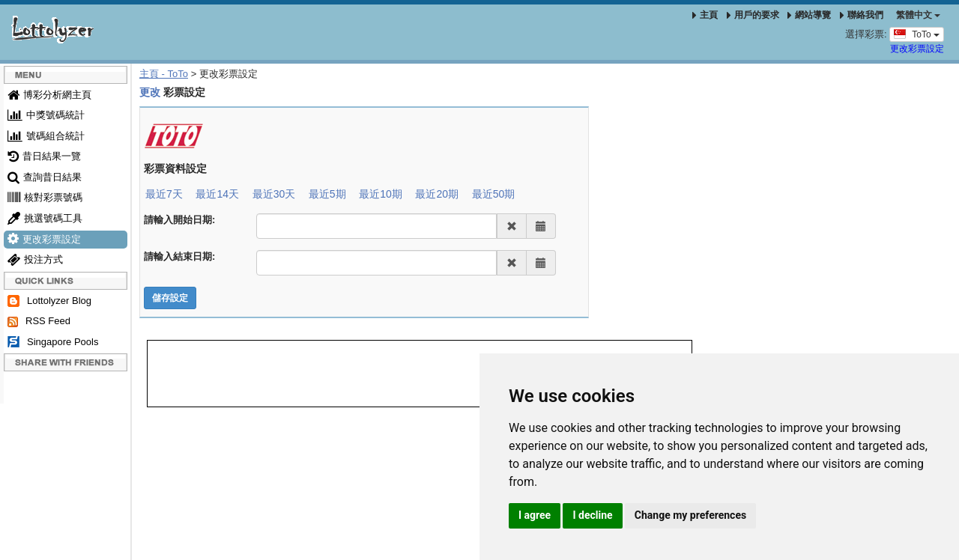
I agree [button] (535, 515)
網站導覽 (809, 15)
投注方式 (35, 259)
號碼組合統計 (46, 136)
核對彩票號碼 (45, 197)
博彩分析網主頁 (49, 95)
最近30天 (274, 194)
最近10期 (381, 194)
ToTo (917, 34)
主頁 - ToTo (164, 74)
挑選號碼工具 (45, 218)
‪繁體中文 (918, 15)
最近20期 (437, 194)
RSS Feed (39, 321)
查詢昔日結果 (45, 177)
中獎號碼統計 (46, 115)
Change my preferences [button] (690, 515)
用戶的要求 (753, 15)
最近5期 (327, 194)
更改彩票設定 (917, 49)
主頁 (705, 15)
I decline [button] (592, 515)
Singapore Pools (53, 343)
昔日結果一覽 (44, 156)
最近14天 (217, 194)
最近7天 (164, 194)
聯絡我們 (862, 15)
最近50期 (494, 194)
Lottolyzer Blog (49, 301)
